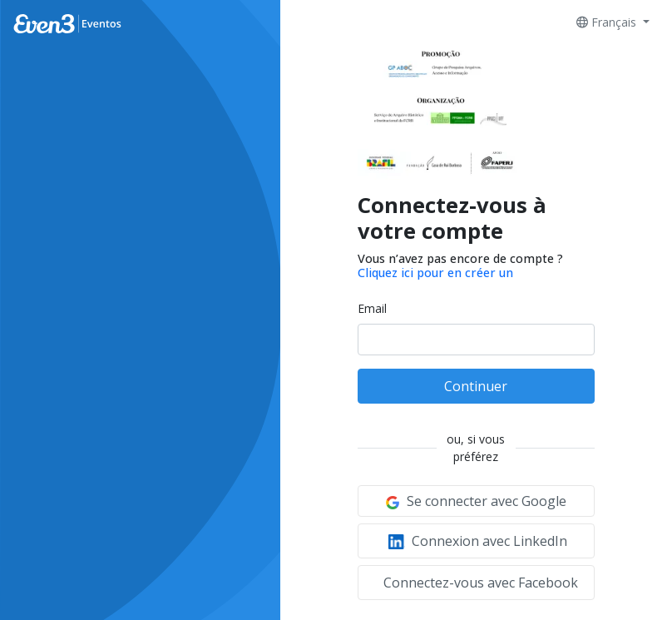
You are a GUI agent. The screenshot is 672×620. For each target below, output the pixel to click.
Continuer (476, 386)
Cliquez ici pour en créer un (435, 273)
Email (372, 308)
